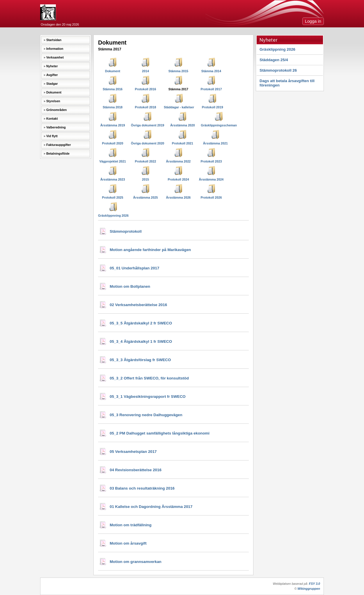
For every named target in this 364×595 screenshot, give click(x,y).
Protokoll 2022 (146, 161)
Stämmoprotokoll (126, 231)
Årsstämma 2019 (113, 125)
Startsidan (54, 40)
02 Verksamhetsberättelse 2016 (138, 305)
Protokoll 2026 (211, 197)
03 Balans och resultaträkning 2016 (142, 488)
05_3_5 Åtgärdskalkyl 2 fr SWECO (141, 323)
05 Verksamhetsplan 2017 (133, 452)
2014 (145, 71)
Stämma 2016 (113, 89)
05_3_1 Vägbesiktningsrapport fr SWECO (148, 397)
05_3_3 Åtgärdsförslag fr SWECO (140, 360)
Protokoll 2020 (113, 143)
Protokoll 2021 (183, 143)
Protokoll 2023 (211, 161)
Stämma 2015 (178, 71)
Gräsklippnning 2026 (113, 216)
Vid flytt (52, 136)
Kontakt (52, 119)
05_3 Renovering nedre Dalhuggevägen (146, 415)
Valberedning (56, 127)
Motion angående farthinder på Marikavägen (150, 250)
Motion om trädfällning (131, 525)
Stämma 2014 (211, 71)
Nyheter (52, 66)
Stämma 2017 (178, 89)
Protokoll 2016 (146, 89)
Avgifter (52, 75)
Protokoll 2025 (113, 197)
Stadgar (52, 84)
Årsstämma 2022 (179, 161)
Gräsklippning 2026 (277, 49)
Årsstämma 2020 (183, 125)
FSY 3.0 (315, 584)
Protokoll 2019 (213, 107)
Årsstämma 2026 (179, 197)
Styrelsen (53, 101)
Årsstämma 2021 (215, 143)
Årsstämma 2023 (113, 179)
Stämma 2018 (113, 107)
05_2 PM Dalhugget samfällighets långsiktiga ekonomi (160, 433)
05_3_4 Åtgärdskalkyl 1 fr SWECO (141, 341)
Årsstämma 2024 (211, 179)
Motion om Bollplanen (130, 286)
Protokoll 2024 (179, 179)
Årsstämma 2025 (146, 197)
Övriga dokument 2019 (148, 125)
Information (55, 49)
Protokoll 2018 (146, 107)
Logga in (313, 21)
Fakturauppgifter (59, 145)
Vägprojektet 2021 (112, 161)
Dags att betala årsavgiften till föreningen (287, 83)
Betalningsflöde (58, 153)
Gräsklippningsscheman (219, 125)
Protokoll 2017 (211, 89)
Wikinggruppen (309, 589)
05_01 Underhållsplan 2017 (134, 268)
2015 (145, 179)
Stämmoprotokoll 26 (278, 70)
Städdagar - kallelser (179, 107)
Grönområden (56, 110)
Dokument (54, 92)
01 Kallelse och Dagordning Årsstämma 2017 (151, 507)
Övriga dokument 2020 (148, 143)
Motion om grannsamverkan (136, 562)
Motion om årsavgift (128, 543)
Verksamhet (55, 57)
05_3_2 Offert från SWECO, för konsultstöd (149, 378)
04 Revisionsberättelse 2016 (136, 470)
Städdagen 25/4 (274, 60)
